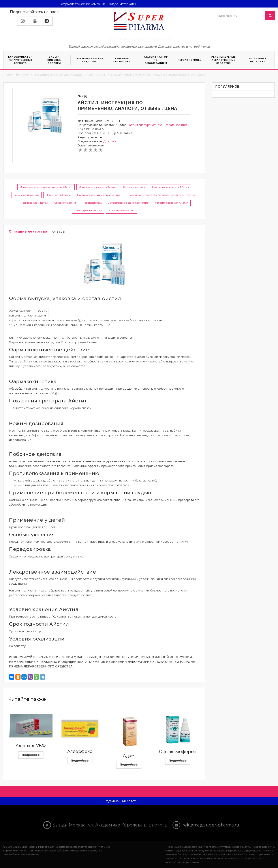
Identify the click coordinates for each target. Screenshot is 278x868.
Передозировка (92, 203)
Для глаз (110, 141)
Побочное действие (58, 195)
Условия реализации (121, 210)
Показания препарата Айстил (171, 187)
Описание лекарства (28, 231)
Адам (129, 756)
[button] (23, 21)
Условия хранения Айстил (172, 203)
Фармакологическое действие (98, 187)
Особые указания (65, 203)
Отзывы (59, 231)
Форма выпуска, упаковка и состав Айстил (46, 187)
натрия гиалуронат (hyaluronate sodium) (157, 125)
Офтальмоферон (178, 752)
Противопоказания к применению (99, 195)
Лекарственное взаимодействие (128, 203)
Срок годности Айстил (88, 210)
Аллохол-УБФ (31, 746)
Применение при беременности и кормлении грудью (161, 195)
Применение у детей (34, 203)
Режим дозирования (26, 195)
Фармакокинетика (134, 187)
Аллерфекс (80, 751)
